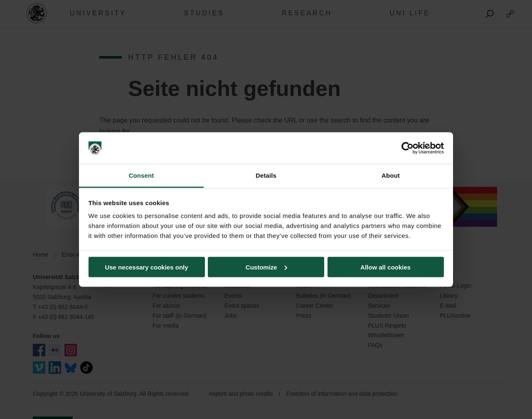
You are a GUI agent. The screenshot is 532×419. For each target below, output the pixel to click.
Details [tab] (266, 175)
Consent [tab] (142, 175)
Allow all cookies (385, 267)
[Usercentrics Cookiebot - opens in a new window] (408, 148)
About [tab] (391, 175)
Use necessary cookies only (146, 267)
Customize (266, 267)
